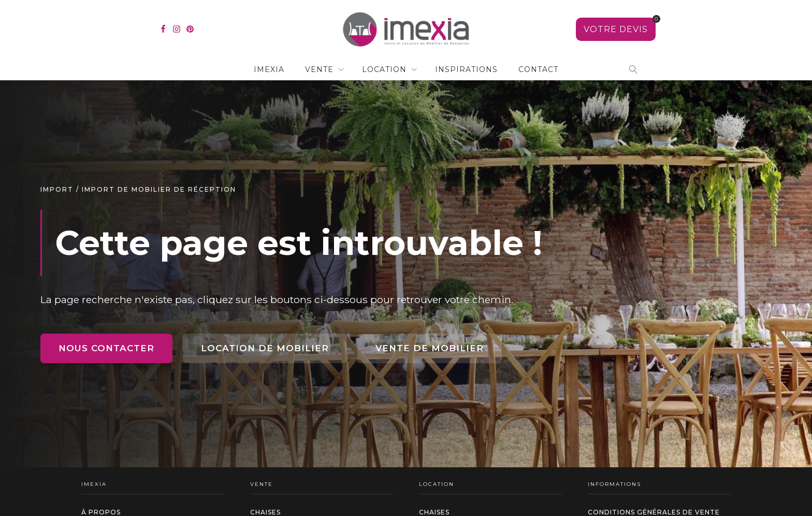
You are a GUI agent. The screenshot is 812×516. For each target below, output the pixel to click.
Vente (319, 69)
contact (538, 69)
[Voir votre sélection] (616, 30)
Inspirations (466, 69)
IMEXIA (269, 69)
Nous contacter (106, 348)
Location (384, 69)
